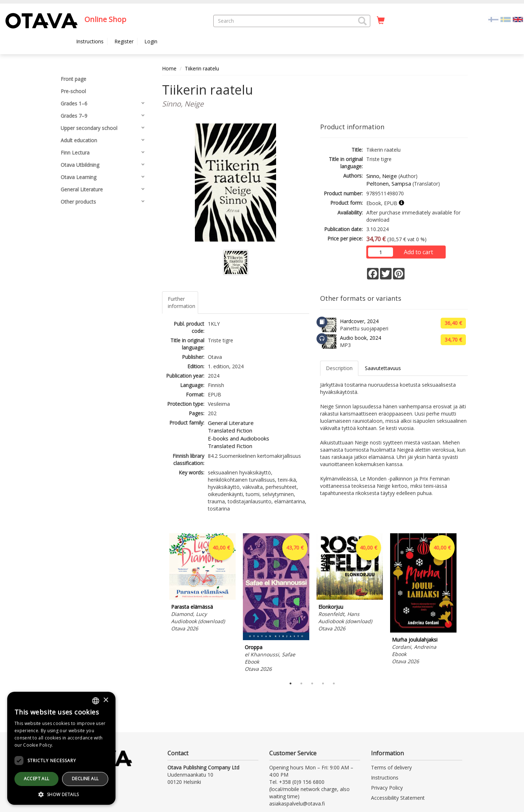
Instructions (90, 41)
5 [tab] (334, 683)
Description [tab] (339, 368)
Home (169, 68)
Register (124, 41)
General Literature (231, 423)
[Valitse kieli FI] (493, 19)
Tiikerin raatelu (202, 68)
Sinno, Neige (382, 176)
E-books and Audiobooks (239, 438)
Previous (160, 604)
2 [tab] (301, 683)
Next (464, 604)
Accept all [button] (37, 779)
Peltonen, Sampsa (389, 183)
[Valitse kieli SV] (506, 19)
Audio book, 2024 (361, 338)
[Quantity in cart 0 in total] (381, 21)
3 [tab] (312, 683)
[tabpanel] (202, 584)
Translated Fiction (230, 430)
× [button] (106, 700)
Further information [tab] (182, 302)
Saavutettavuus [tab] (383, 368)
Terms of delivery (391, 767)
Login (151, 41)
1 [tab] (291, 683)
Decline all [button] (85, 779)
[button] (362, 21)
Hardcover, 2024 (359, 321)
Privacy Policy (387, 788)
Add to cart (418, 252)
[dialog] (61, 748)
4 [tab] (323, 683)
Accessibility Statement (398, 798)
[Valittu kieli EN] (518, 19)
